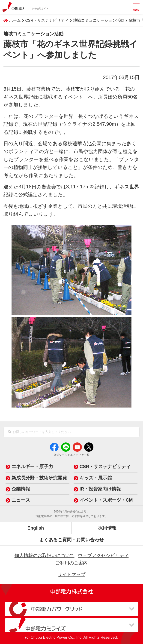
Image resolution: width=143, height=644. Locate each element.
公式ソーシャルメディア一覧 (71, 455)
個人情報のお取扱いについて (45, 555)
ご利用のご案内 (71, 563)
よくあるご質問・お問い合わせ (71, 540)
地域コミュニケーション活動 (99, 20)
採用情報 (107, 528)
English (36, 528)
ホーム (15, 20)
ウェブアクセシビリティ (103, 555)
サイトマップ (71, 574)
